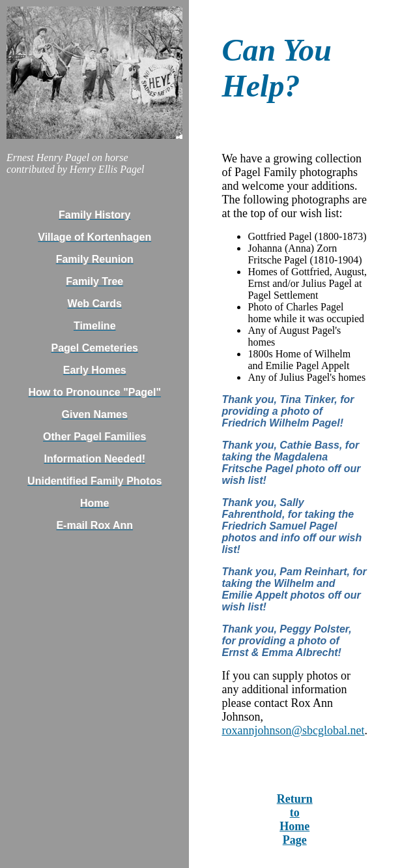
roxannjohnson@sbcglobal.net (293, 730)
